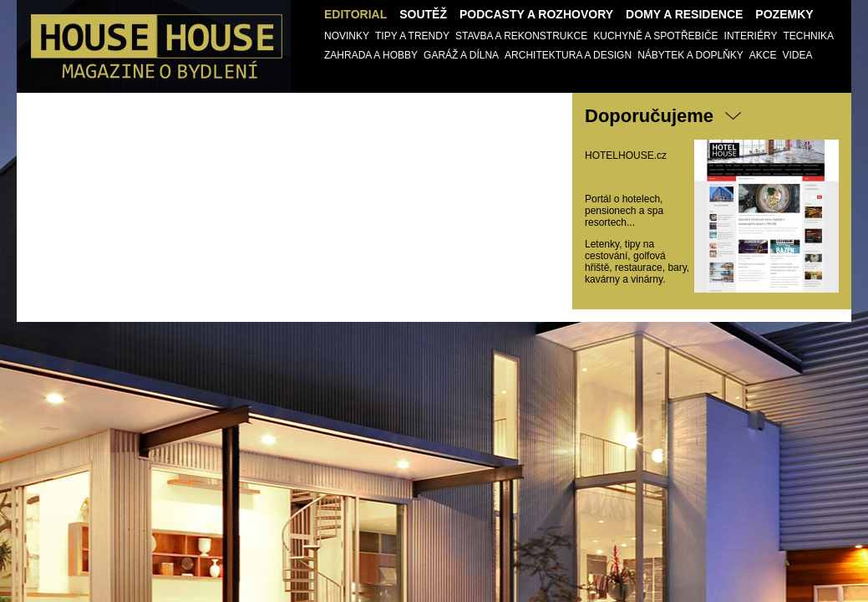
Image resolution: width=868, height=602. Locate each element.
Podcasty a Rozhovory (536, 14)
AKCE (763, 55)
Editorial (355, 14)
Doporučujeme (649, 116)
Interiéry (751, 36)
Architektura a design (568, 55)
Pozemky (784, 14)
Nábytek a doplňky (690, 55)
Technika (808, 36)
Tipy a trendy (412, 36)
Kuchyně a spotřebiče (655, 36)
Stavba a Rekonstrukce (521, 36)
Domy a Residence (684, 14)
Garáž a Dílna (461, 55)
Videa (798, 55)
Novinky (347, 36)
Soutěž (423, 14)
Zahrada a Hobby (371, 55)
